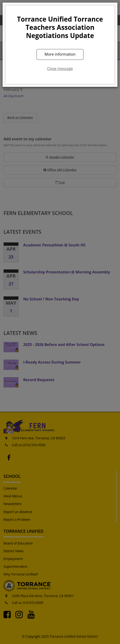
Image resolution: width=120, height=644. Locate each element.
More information (60, 54)
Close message (60, 69)
